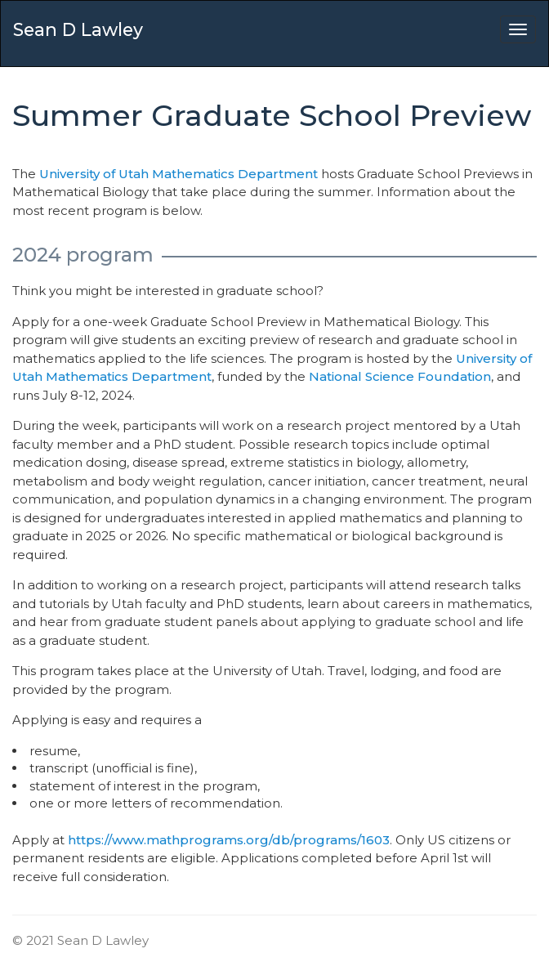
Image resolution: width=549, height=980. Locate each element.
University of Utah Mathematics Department (179, 174)
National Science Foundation (400, 376)
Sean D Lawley (78, 29)
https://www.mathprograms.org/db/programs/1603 (229, 840)
